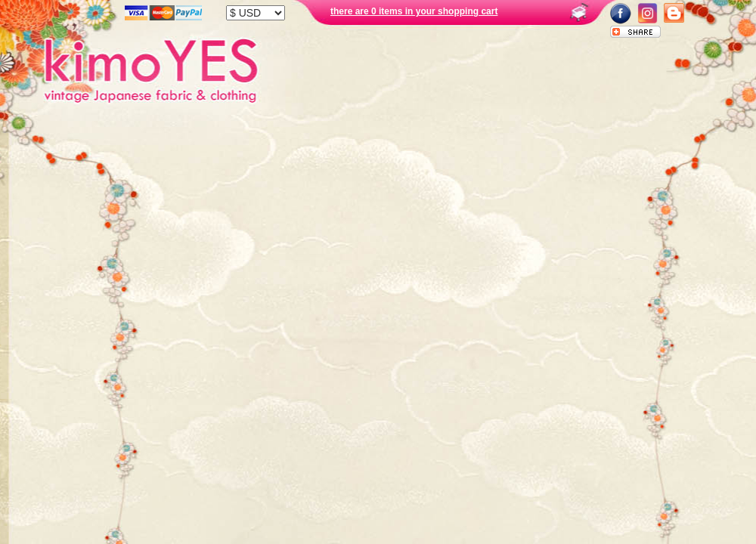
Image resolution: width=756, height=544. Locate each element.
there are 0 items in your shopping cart (414, 11)
